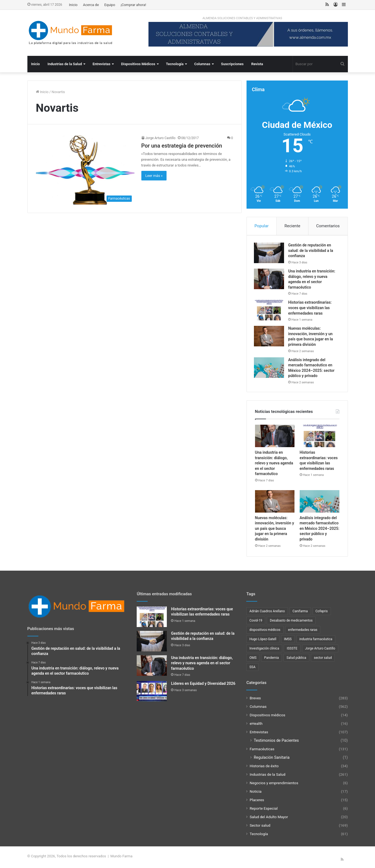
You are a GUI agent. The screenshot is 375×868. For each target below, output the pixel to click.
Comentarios (328, 226)
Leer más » (154, 176)
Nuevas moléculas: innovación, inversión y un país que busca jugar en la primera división (275, 530)
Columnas (202, 64)
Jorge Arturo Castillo (161, 138)
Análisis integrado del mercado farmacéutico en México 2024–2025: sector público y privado (320, 530)
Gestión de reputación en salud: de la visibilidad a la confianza (312, 252)
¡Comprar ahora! (134, 5)
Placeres (257, 802)
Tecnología (175, 64)
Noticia (255, 793)
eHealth (256, 725)
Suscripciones (232, 64)
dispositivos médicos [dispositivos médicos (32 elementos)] (265, 632)
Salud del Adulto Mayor (269, 819)
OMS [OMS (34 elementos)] (253, 660)
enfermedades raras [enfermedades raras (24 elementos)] (303, 632)
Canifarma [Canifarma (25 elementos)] (300, 613)
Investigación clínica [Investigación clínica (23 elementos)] (264, 650)
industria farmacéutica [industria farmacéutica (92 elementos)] (316, 641)
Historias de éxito (264, 768)
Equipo (110, 5)
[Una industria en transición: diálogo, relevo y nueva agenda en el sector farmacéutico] (270, 280)
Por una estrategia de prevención (182, 146)
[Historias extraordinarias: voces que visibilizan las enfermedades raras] (270, 311)
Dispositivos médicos (267, 717)
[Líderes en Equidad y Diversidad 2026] (152, 693)
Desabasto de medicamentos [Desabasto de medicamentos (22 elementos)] (291, 622)
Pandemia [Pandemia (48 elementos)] (271, 660)
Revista (257, 64)
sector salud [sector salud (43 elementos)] (323, 660)
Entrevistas (101, 64)
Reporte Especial (264, 810)
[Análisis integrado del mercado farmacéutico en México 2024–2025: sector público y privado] (270, 368)
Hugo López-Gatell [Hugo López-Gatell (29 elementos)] (263, 641)
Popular (262, 226)
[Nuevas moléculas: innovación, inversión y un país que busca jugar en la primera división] (270, 337)
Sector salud (260, 827)
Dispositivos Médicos (138, 64)
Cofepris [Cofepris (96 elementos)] (322, 613)
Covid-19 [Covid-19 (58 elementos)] (256, 622)
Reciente (292, 226)
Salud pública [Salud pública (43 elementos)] (296, 660)
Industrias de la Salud (65, 64)
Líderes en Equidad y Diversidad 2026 (203, 685)
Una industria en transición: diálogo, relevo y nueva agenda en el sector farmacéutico (274, 465)
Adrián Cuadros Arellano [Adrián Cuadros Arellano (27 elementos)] (267, 613)
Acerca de (91, 5)
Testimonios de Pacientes (276, 742)
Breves (255, 700)
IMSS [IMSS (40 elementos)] (288, 641)
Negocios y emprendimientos (274, 785)
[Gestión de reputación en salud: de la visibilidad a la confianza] (270, 254)
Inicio (73, 5)
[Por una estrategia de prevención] (85, 170)
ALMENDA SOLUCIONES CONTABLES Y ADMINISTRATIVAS (242, 18)
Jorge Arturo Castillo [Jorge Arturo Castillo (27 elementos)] (320, 650)
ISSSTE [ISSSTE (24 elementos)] (292, 650)
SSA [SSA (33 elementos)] (252, 669)
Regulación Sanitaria (272, 759)
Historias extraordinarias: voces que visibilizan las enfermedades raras (311, 309)
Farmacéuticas (262, 751)
